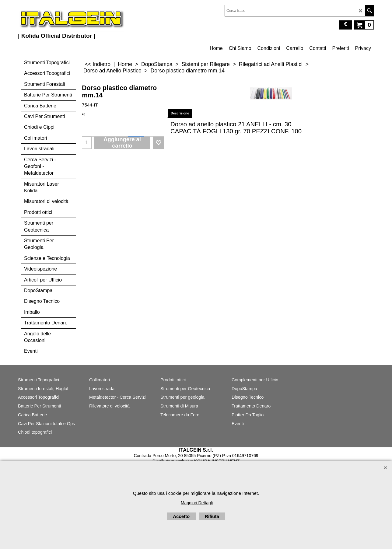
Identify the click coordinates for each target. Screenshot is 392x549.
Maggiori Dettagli (197, 503)
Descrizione (180, 113)
